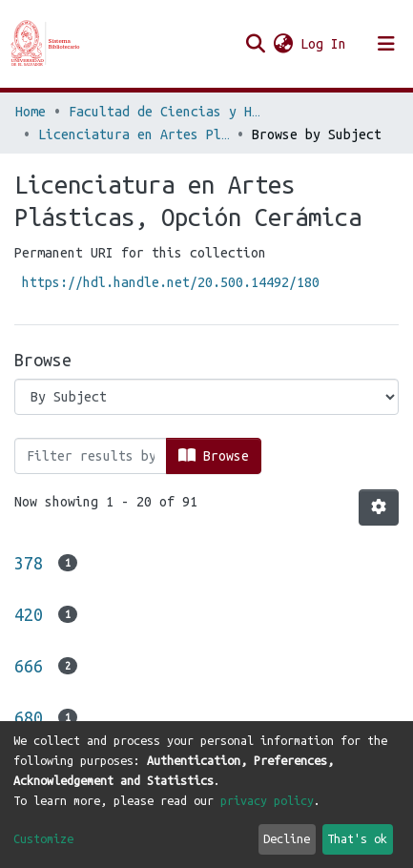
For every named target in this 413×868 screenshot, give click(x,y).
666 (29, 666)
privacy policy (267, 800)
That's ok (357, 838)
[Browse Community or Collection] (206, 397)
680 (29, 717)
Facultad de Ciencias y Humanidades (164, 112)
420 (29, 614)
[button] (283, 44)
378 (29, 563)
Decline (287, 838)
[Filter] (91, 456)
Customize (43, 838)
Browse (214, 455)
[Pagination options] (379, 507)
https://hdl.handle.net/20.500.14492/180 (171, 282)
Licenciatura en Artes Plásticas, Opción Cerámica (134, 134)
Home (31, 112)
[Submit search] (255, 44)
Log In (324, 44)
